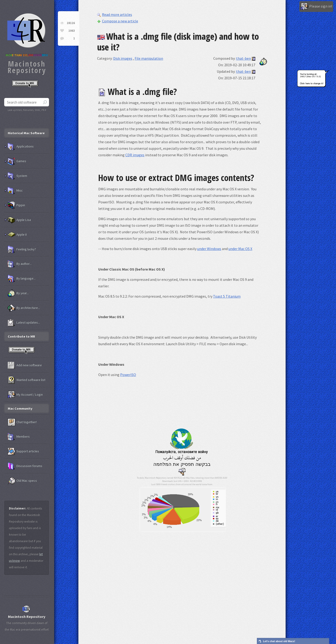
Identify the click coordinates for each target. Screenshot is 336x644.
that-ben (243, 58)
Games (17, 161)
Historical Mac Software (26, 133)
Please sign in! (316, 7)
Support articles (23, 451)
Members (19, 437)
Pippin (16, 205)
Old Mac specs (22, 481)
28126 (71, 23)
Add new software (25, 365)
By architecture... (24, 308)
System (17, 176)
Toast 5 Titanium (227, 296)
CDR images (135, 155)
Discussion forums (25, 466)
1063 (72, 31)
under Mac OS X (240, 249)
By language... (22, 278)
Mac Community (20, 408)
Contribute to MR (21, 336)
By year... (18, 293)
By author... (20, 264)
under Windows (209, 249)
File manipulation (149, 58)
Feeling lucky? (22, 249)
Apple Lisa (19, 220)
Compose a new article (118, 21)
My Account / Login (25, 395)
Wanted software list (26, 380)
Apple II (17, 235)
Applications (21, 146)
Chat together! (22, 422)
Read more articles (115, 14)
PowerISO (128, 375)
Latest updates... (24, 323)
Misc (15, 191)
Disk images (123, 58)
